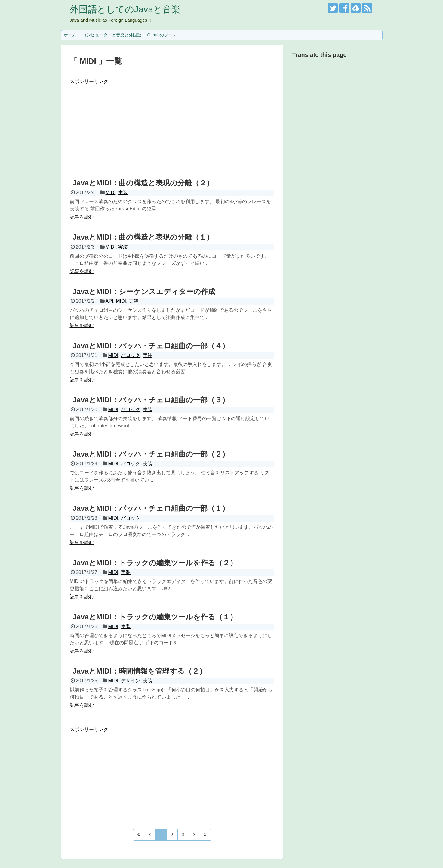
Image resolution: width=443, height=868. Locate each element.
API (109, 301)
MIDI (111, 192)
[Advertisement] (172, 127)
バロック (131, 355)
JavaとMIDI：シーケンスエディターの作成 (144, 291)
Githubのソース (162, 35)
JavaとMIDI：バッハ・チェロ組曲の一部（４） (151, 346)
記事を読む (82, 217)
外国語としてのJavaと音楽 (125, 9)
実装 (123, 192)
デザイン (131, 681)
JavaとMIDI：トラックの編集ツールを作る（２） (155, 563)
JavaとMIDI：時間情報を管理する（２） (140, 671)
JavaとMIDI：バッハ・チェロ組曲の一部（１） (151, 508)
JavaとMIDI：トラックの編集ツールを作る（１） (155, 617)
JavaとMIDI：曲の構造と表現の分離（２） (143, 183)
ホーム (70, 35)
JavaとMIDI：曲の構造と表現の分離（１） (143, 237)
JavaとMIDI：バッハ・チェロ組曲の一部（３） (151, 400)
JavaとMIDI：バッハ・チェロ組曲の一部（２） (151, 454)
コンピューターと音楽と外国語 (112, 35)
